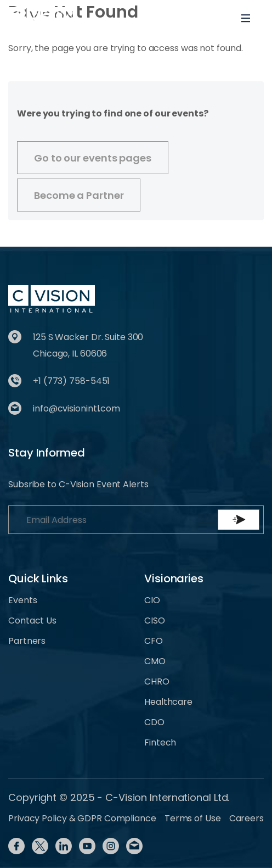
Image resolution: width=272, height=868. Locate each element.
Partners (27, 641)
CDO (154, 722)
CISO (155, 621)
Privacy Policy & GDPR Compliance (82, 818)
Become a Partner (79, 195)
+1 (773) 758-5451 (71, 381)
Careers (246, 818)
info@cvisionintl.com (76, 408)
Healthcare (168, 702)
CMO (155, 661)
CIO (152, 600)
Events (22, 600)
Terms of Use (193, 818)
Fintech (160, 742)
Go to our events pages (93, 158)
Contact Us (32, 621)
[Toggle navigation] (246, 18)
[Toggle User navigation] (210, 18)
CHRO (157, 681)
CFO (154, 641)
